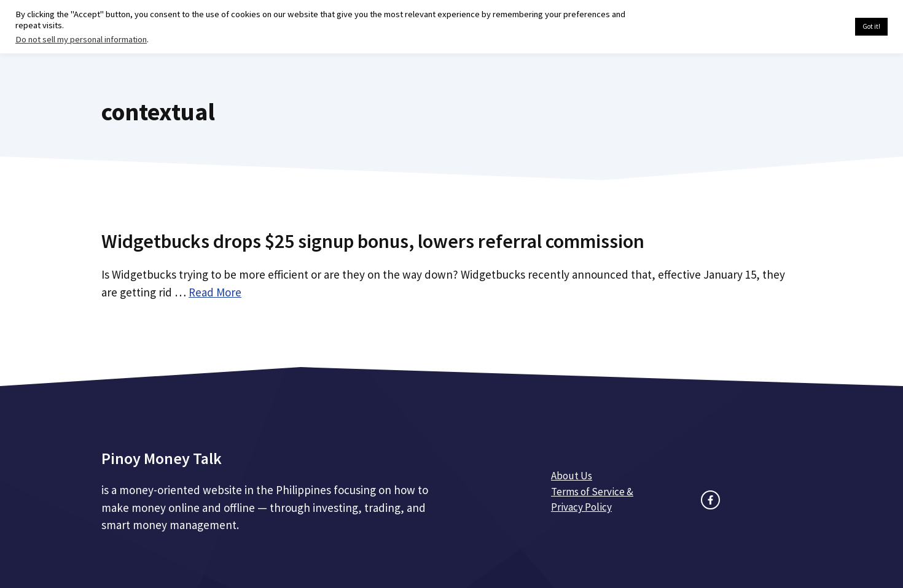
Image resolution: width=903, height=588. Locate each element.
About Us (572, 476)
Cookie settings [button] (817, 27)
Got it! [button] (871, 26)
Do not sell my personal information (81, 39)
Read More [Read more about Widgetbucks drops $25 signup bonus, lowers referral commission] (215, 292)
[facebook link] (710, 500)
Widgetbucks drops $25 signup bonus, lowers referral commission (373, 241)
